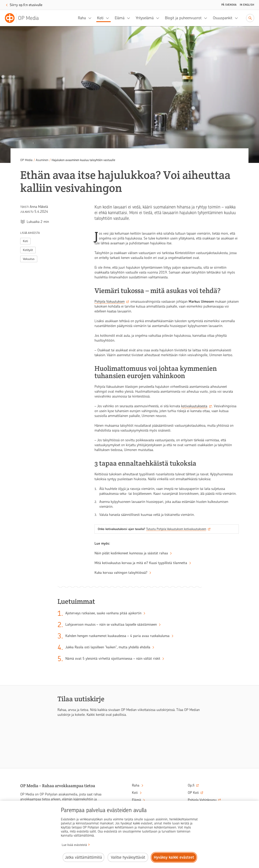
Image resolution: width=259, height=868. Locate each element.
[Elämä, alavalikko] (130, 18)
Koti (100, 18)
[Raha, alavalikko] (91, 18)
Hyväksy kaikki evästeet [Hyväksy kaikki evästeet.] (174, 857)
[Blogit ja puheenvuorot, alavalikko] (207, 18)
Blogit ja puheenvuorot (183, 18)
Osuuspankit (223, 18)
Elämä (120, 18)
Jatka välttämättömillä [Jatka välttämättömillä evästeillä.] (83, 857)
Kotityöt (28, 250)
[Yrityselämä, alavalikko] (159, 18)
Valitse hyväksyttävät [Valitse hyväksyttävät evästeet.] (128, 857)
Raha (82, 18)
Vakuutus (29, 259)
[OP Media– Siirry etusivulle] (24, 18)
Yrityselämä (145, 18)
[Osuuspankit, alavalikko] (238, 18)
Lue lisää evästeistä (74, 845)
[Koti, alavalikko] (109, 18)
